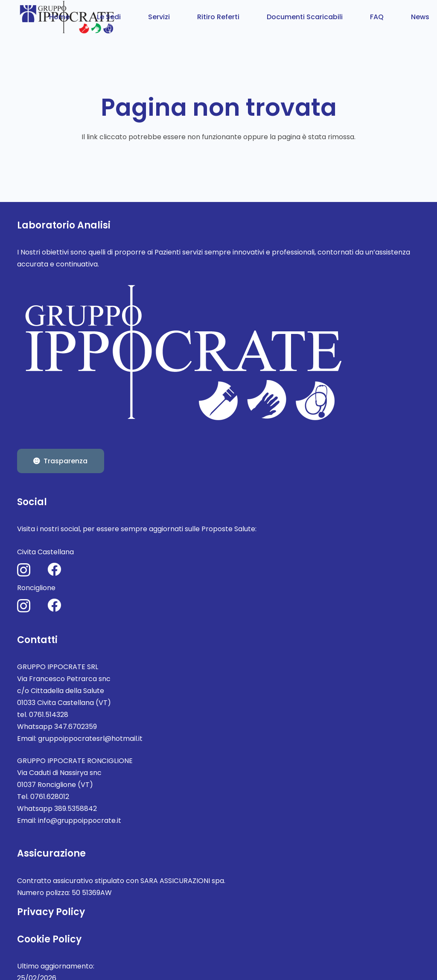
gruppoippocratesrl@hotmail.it (90, 739)
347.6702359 (76, 727)
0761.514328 (49, 715)
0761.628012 (50, 797)
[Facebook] (54, 569)
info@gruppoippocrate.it (80, 821)
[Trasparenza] (61, 461)
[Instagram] (24, 570)
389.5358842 (76, 809)
